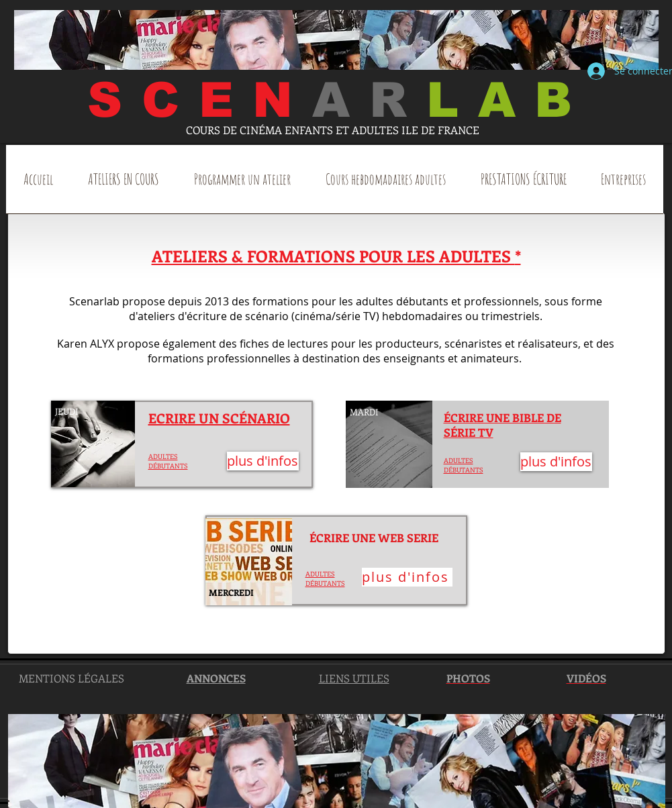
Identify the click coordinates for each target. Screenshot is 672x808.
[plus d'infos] (263, 461)
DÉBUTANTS (325, 583)
